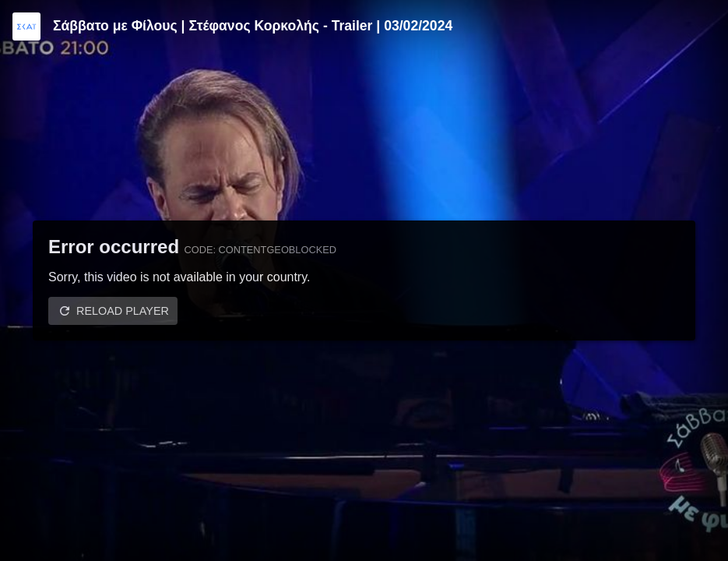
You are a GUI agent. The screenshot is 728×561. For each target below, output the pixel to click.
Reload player (123, 311)
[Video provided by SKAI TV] (26, 26)
